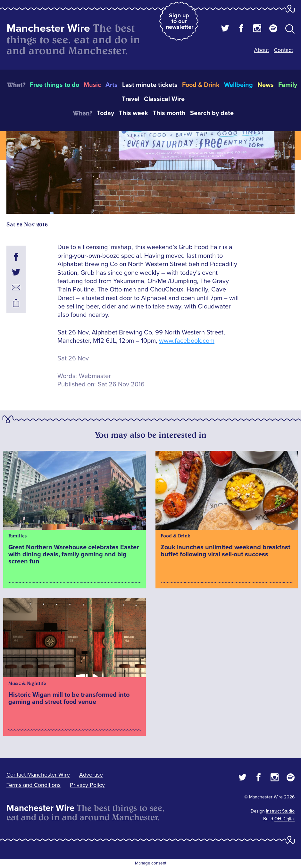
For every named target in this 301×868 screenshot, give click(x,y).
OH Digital (284, 819)
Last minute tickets (150, 85)
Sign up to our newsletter (180, 21)
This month (169, 113)
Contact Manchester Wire (38, 775)
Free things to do (54, 85)
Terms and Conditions (33, 785)
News (266, 85)
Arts (112, 85)
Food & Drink (201, 85)
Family (288, 85)
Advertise (91, 775)
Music (92, 85)
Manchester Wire (48, 28)
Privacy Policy (87, 785)
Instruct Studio (280, 811)
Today (105, 113)
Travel (131, 99)
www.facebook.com (187, 341)
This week (133, 113)
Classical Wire (164, 99)
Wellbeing (238, 85)
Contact (283, 50)
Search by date (212, 113)
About (261, 50)
